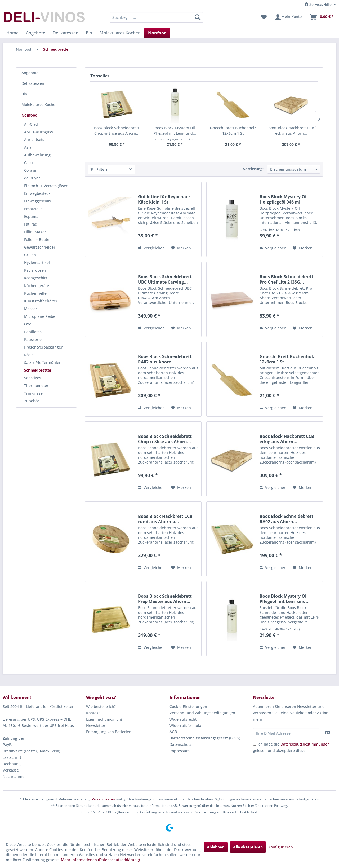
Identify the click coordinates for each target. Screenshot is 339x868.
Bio (24, 94)
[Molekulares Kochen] (120, 33)
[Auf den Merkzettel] (181, 248)
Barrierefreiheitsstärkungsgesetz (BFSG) (205, 738)
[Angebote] (36, 33)
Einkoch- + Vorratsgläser (46, 186)
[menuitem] (156, 17)
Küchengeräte (37, 286)
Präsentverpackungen (44, 347)
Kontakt (93, 713)
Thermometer (36, 385)
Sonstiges (33, 378)
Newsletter (96, 726)
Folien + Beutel (37, 239)
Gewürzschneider (40, 247)
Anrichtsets (34, 140)
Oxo (28, 324)
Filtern (99, 169)
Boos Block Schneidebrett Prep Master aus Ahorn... (165, 599)
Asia (28, 147)
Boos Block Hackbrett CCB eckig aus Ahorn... (291, 131)
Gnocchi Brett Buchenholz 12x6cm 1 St (233, 131)
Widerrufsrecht (183, 719)
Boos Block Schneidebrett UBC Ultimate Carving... (165, 279)
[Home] (12, 33)
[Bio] (89, 33)
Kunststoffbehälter (41, 301)
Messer (31, 309)
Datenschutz (181, 744)
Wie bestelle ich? (101, 706)
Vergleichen (151, 248)
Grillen (30, 255)
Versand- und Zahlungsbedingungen (202, 713)
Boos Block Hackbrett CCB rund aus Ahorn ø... (165, 519)
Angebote (30, 73)
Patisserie (33, 339)
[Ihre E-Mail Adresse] (286, 733)
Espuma (31, 216)
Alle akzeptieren (248, 847)
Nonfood (30, 115)
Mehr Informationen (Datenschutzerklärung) (100, 860)
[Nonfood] (157, 33)
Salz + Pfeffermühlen (43, 362)
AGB (173, 732)
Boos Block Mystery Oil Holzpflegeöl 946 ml (284, 199)
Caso (28, 163)
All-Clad (31, 124)
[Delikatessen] (66, 33)
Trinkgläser (34, 393)
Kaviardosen (35, 270)
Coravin (31, 170)
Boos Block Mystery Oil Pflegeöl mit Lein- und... (175, 131)
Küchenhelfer (36, 293)
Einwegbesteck (37, 193)
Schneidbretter (38, 370)
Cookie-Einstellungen (188, 706)
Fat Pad (31, 224)
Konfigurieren (281, 847)
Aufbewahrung (37, 155)
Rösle (29, 355)
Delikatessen (33, 83)
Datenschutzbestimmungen (305, 744)
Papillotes (33, 332)
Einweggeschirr (38, 201)
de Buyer (32, 178)
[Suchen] (198, 17)
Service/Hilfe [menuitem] (319, 4)
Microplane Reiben (41, 316)
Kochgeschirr (36, 278)
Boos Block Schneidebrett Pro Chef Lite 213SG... (286, 279)
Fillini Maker (35, 232)
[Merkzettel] (264, 17)
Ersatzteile (33, 209)
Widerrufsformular (186, 726)
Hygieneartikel (37, 263)
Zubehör (32, 401)
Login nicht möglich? (104, 719)
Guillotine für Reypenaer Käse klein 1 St (164, 199)
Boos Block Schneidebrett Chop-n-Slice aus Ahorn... (117, 131)
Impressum (180, 751)
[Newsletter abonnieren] (328, 733)
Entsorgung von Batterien (109, 732)
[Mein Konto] (288, 17)
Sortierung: (253, 169)
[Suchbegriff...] (156, 17)
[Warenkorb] (322, 17)
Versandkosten (103, 799)
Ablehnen (216, 847)
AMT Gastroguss (39, 132)
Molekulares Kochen (40, 105)
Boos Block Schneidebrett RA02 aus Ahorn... (165, 359)
